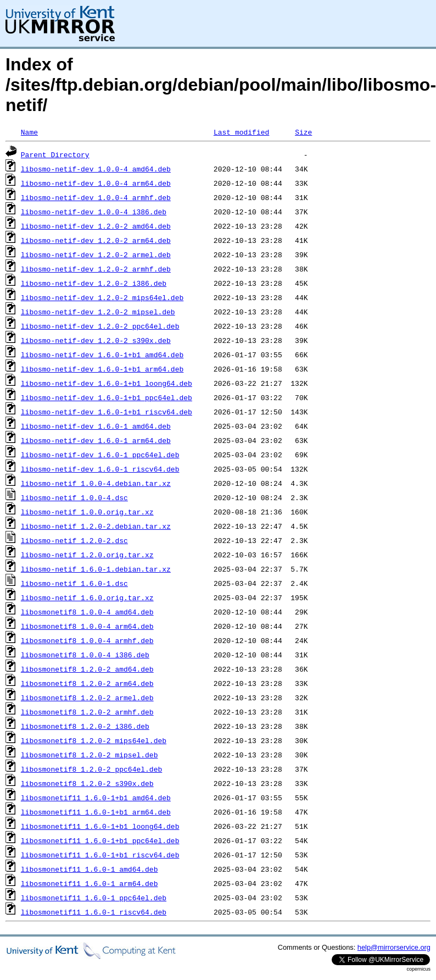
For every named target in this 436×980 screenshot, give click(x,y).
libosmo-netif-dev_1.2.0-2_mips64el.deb (102, 297)
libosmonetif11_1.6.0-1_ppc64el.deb (94, 898)
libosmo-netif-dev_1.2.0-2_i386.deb (94, 283)
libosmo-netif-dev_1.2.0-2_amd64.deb (96, 226)
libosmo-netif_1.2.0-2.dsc (74, 540)
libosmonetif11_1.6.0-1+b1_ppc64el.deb (100, 840)
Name (29, 132)
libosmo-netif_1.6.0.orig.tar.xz (87, 597)
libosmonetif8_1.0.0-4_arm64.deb (87, 626)
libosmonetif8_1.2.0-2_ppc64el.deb (91, 769)
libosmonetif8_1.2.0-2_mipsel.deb (90, 755)
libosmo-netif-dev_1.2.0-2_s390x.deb (96, 340)
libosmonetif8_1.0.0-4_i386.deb (85, 655)
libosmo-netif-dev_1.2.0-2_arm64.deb (96, 240)
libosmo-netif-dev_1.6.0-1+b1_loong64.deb (107, 383)
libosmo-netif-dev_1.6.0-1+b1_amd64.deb (102, 355)
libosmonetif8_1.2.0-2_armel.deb (87, 697)
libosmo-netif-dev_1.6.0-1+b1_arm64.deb (102, 369)
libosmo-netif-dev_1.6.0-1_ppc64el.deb (100, 455)
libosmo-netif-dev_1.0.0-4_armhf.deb (96, 197)
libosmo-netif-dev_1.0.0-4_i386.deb (94, 212)
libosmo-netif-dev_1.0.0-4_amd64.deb (96, 169)
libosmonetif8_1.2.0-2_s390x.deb (87, 783)
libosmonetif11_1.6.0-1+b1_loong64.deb (100, 826)
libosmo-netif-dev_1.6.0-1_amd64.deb (96, 426)
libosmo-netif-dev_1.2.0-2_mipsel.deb (98, 312)
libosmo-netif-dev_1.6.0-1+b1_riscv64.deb (107, 412)
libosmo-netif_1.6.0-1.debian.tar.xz (96, 569)
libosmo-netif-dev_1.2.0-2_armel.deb (96, 254)
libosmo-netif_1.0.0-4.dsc (74, 497)
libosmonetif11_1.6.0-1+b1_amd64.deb (96, 798)
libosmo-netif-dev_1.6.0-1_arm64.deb (96, 440)
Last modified (241, 132)
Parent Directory (55, 154)
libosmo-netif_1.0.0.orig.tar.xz (87, 512)
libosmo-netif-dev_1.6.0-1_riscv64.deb (100, 469)
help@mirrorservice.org (394, 947)
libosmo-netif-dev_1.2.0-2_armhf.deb (96, 269)
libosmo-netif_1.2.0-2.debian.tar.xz (96, 526)
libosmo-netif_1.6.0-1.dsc (74, 583)
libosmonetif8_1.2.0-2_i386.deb (85, 726)
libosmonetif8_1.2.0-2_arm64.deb (87, 683)
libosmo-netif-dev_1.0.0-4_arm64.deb (96, 183)
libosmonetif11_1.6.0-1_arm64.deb (90, 883)
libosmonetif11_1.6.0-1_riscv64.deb (94, 912)
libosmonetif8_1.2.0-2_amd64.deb (87, 669)
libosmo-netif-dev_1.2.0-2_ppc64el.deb (100, 326)
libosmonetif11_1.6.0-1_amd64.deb (90, 869)
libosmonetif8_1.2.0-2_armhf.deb (87, 712)
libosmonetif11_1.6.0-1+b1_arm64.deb (96, 812)
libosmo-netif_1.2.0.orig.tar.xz (87, 555)
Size (303, 132)
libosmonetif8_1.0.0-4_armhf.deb (87, 640)
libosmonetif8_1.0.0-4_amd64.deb (87, 612)
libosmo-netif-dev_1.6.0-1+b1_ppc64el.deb (107, 397)
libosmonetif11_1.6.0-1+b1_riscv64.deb (100, 855)
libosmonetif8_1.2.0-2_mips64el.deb (94, 740)
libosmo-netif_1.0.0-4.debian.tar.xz (96, 483)
